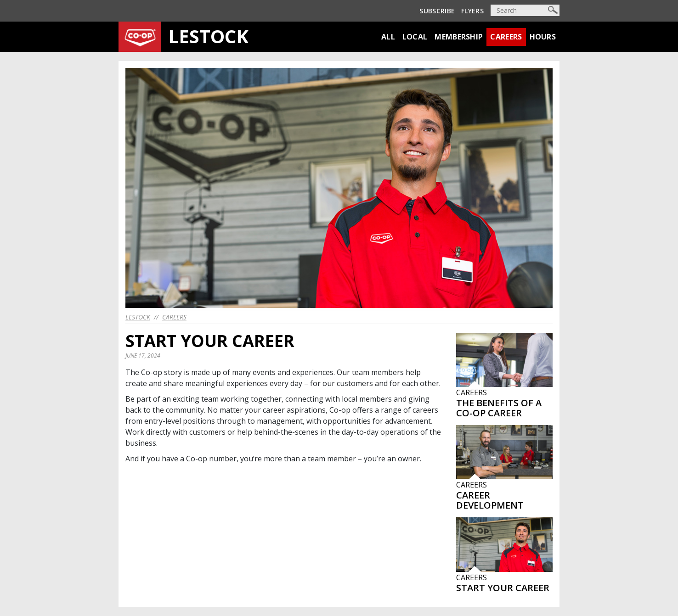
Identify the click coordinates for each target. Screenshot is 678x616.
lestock (138, 317)
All (388, 37)
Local (415, 37)
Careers (506, 37)
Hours (543, 37)
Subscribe (437, 11)
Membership (459, 37)
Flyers (472, 11)
